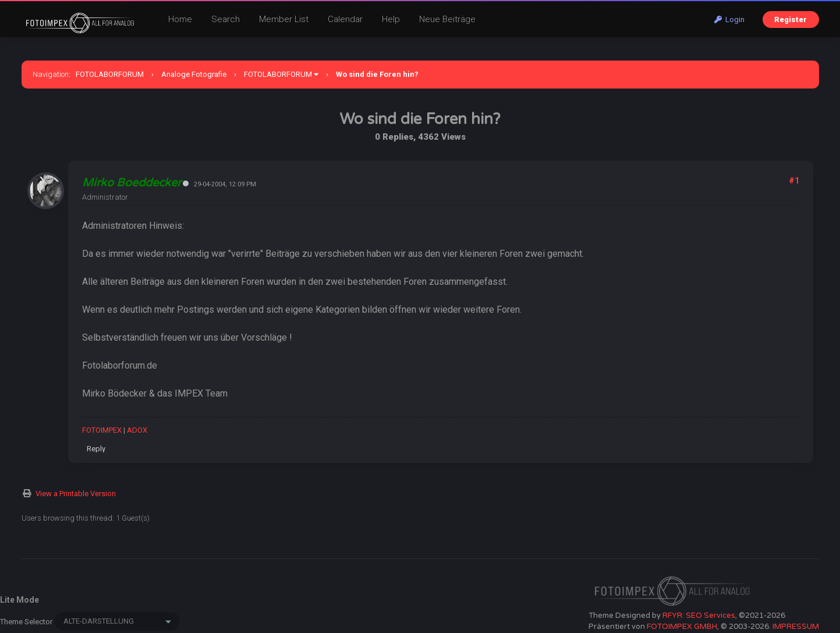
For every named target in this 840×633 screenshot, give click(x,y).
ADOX (137, 430)
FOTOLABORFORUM (110, 74)
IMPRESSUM (796, 627)
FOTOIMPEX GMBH (682, 627)
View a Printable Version (76, 494)
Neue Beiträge (447, 19)
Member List (284, 19)
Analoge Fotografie (194, 74)
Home (180, 19)
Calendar (345, 19)
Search (226, 19)
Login (729, 20)
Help (391, 19)
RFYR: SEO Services (699, 616)
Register (791, 20)
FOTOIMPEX (102, 430)
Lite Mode (20, 600)
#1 (794, 181)
